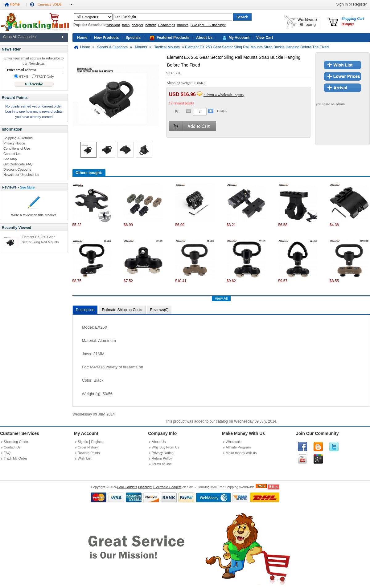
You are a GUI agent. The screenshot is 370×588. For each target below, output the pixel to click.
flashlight (113, 25)
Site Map (10, 159)
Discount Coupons (17, 169)
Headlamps (166, 25)
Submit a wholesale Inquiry (224, 95)
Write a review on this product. (34, 215)
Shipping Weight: (180, 83)
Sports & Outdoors (112, 47)
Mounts (141, 47)
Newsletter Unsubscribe (21, 175)
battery (151, 25)
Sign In (342, 4)
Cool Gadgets (127, 487)
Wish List (85, 458)
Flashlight (145, 487)
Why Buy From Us (165, 447)
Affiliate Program (238, 447)
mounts (183, 25)
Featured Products (173, 38)
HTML (22, 77)
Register (360, 4)
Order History (88, 447)
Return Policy (162, 458)
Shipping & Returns (18, 138)
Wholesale (234, 442)
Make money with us (241, 453)
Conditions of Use (17, 148)
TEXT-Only (43, 77)
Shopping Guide (16, 442)
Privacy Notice (14, 143)
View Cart (265, 38)
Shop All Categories (19, 37)
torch (126, 25)
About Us (204, 38)
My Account (239, 38)
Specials (133, 38)
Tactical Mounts (167, 47)
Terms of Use (162, 464)
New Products (106, 38)
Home (15, 4)
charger (137, 25)
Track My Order (15, 458)
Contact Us (12, 154)
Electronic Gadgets (167, 487)
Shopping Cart (353, 21)
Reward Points (89, 453)
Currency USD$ (50, 4)
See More (27, 187)
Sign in (83, 442)
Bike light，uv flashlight (208, 25)
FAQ (7, 453)
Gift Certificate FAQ (18, 164)
